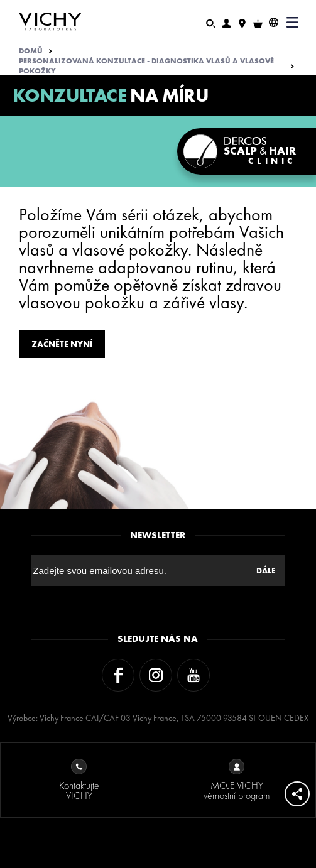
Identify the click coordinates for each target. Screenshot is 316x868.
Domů (31, 51)
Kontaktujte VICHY (79, 780)
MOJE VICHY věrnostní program (237, 780)
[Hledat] (211, 22)
